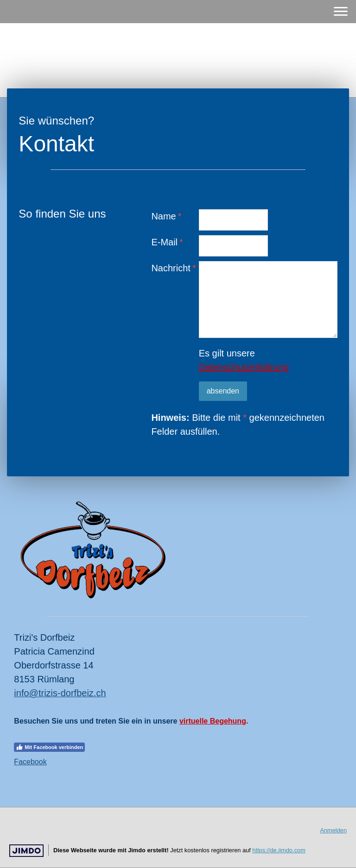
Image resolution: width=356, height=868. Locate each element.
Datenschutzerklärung (244, 367)
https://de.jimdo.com (279, 850)
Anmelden (333, 830)
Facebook (30, 762)
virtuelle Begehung (213, 721)
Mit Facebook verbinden (49, 747)
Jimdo (26, 851)
